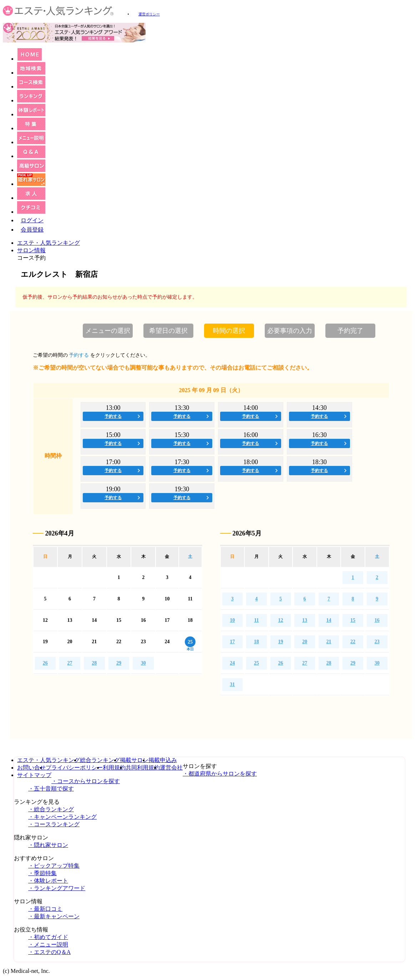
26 (45, 663)
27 (70, 663)
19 (280, 642)
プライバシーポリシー (74, 768)
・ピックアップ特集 (54, 866)
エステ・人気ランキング (49, 243)
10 (232, 620)
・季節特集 (42, 873)
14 (329, 620)
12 (280, 620)
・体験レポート (48, 881)
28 (94, 663)
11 (256, 620)
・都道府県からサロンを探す (220, 774)
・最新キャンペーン (54, 916)
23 (377, 642)
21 (329, 642)
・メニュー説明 (48, 945)
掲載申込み (163, 760)
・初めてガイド (48, 937)
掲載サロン (134, 760)
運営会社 (171, 768)
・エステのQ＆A (49, 952)
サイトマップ (34, 775)
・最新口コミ (45, 909)
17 (232, 642)
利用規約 (114, 768)
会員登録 (32, 230)
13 (305, 620)
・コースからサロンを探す (86, 781)
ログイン (32, 220)
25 (257, 663)
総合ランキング (100, 760)
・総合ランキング (51, 809)
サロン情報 (31, 250)
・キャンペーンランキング (62, 817)
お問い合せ (31, 768)
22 (353, 642)
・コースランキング (54, 824)
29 (119, 663)
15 (353, 620)
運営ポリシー (149, 14)
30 (143, 663)
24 (232, 663)
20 (305, 642)
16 (377, 620)
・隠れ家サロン (48, 845)
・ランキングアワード (57, 888)
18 (257, 642)
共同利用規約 (143, 768)
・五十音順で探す (51, 789)
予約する (113, 416)
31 (232, 684)
